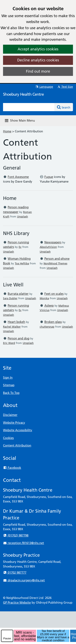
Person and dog (19, 338)
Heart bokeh (16, 322)
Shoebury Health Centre (23, 94)
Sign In (8, 377)
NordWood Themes (55, 263)
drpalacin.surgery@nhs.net (24, 580)
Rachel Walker (12, 327)
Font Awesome (18, 177)
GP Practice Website (17, 602)
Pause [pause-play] (7, 638)
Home (7, 131)
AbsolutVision (48, 247)
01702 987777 (15, 573)
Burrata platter (18, 294)
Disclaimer (10, 415)
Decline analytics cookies (38, 60)
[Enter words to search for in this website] (29, 107)
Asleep (49, 305)
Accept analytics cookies (38, 49)
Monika (44, 298)
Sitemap (9, 385)
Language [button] (44, 87)
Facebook (12, 468)
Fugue (49, 177)
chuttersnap (47, 327)
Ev (20, 247)
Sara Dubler (10, 298)
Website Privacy (14, 423)
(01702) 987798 (16, 535)
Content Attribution (17, 445)
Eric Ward (9, 343)
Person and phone (57, 259)
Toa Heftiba (22, 263)
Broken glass (53, 322)
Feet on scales (54, 294)
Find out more (38, 71)
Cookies (8, 438)
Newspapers (53, 242)
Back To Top (11, 393)
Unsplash (22, 216)
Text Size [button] (65, 87)
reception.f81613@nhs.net (24, 543)
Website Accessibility (18, 430)
